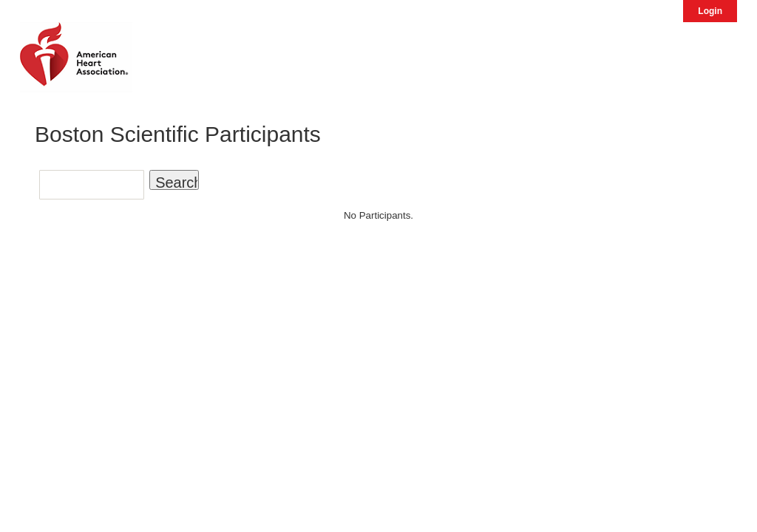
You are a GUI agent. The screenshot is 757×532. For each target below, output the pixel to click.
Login (710, 11)
